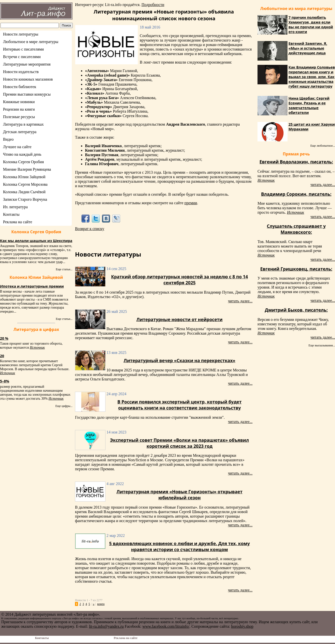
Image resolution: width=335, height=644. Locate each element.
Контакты (11, 214)
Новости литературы (21, 34)
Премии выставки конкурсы (27, 94)
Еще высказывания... (322, 345)
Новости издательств (21, 72)
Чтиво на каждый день (22, 154)
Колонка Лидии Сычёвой (24, 192)
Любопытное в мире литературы (31, 42)
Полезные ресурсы (19, 117)
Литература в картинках (23, 124)
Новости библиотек (20, 87)
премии (191, 203)
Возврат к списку (90, 229)
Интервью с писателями (23, 49)
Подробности (153, 5)
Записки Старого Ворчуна (25, 199)
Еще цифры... (64, 406)
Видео (8, 139)
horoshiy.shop (242, 626)
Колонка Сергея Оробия (23, 162)
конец (101, 604)
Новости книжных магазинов (28, 79)
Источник (37, 348)
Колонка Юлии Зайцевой (24, 177)
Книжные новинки (19, 102)
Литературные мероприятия (27, 64)
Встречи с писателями (22, 57)
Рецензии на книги (19, 109)
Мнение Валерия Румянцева (27, 169)
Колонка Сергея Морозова (25, 184)
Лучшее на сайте (17, 147)
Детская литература (20, 132)
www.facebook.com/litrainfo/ (166, 626)
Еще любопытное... (323, 146)
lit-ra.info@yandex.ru (106, 626)
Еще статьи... (64, 269)
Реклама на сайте (17, 222)
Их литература (15, 207)
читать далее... (240, 301)
